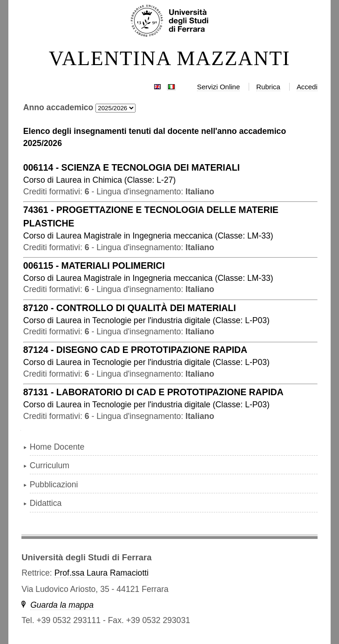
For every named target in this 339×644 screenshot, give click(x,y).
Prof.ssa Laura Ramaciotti (102, 573)
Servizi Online (218, 87)
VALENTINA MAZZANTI (169, 59)
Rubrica (268, 87)
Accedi (307, 87)
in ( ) (100, 180)
